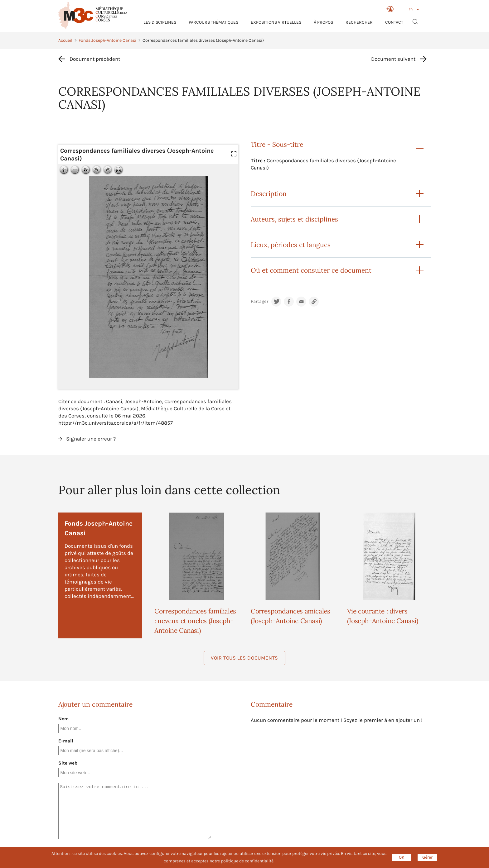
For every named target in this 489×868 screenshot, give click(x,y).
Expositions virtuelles (276, 22)
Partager (259, 301)
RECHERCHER (359, 22)
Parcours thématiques (213, 22)
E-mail (66, 741)
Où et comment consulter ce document (311, 270)
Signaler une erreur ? (91, 439)
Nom (63, 719)
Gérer (427, 857)
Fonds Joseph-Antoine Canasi (107, 40)
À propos (323, 22)
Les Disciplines (160, 22)
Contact (394, 22)
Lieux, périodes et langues (291, 245)
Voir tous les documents (244, 658)
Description (269, 194)
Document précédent (95, 59)
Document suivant (393, 59)
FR (411, 10)
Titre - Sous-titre (277, 144)
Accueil (65, 40)
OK (402, 857)
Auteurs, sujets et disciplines (294, 219)
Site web (68, 763)
